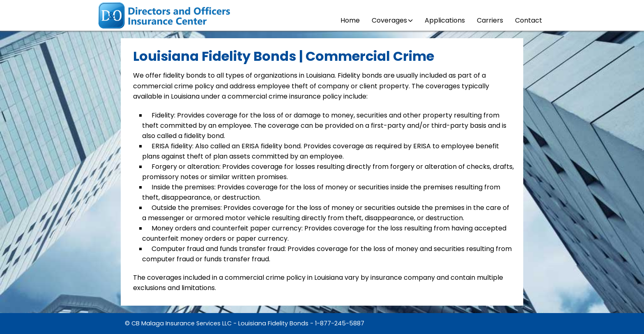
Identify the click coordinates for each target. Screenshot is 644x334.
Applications (445, 20)
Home (350, 20)
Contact (529, 20)
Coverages (392, 20)
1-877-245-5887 (340, 323)
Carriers (490, 20)
